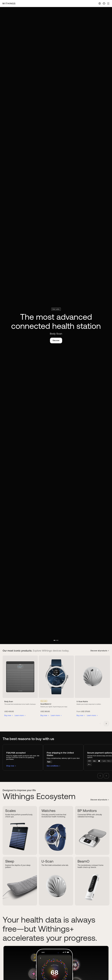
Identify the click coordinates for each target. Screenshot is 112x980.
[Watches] (56, 830)
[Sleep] (20, 881)
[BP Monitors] (92, 830)
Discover (56, 340)
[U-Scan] (56, 881)
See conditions (53, 766)
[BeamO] (92, 881)
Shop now (10, 766)
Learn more (19, 715)
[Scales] (20, 830)
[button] (54, 640)
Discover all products (99, 651)
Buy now (8, 715)
